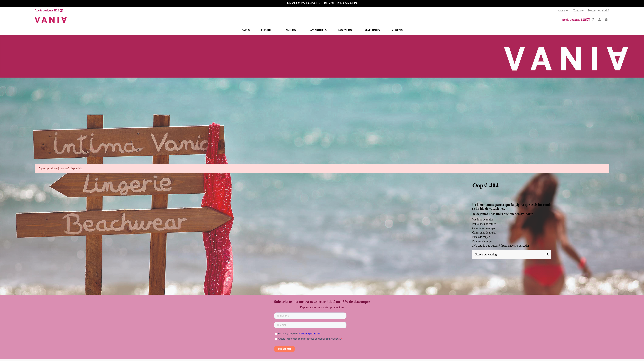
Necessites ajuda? (599, 10)
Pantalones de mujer (484, 224)
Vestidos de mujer (483, 220)
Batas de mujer (481, 237)
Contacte (579, 10)
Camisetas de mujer (484, 228)
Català (563, 11)
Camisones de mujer (484, 233)
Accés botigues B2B (49, 10)
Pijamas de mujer (482, 241)
